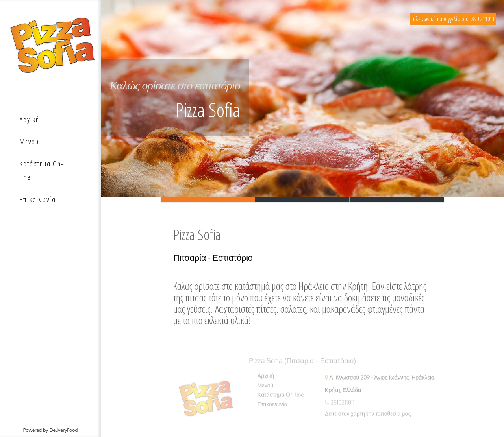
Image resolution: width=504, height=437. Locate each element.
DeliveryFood (64, 430)
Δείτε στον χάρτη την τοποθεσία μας (368, 416)
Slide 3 (397, 200)
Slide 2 (302, 200)
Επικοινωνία (272, 407)
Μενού (265, 388)
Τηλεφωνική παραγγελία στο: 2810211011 (453, 19)
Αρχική (266, 378)
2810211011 (342, 405)
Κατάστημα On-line (281, 397)
